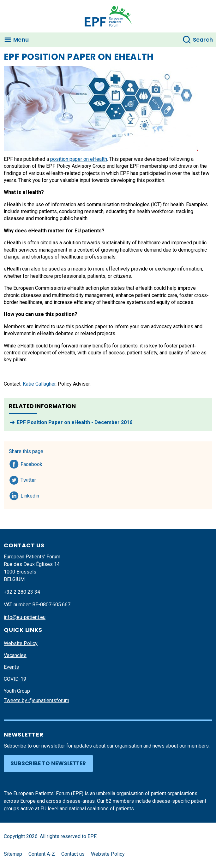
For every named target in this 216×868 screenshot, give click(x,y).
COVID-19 (15, 679)
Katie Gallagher (39, 384)
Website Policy (21, 643)
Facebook (31, 463)
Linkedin (30, 495)
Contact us (73, 854)
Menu (21, 40)
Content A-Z (42, 854)
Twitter (30, 479)
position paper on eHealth (79, 159)
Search (203, 40)
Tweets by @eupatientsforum (36, 700)
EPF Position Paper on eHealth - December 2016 (75, 422)
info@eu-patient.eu (25, 617)
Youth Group (17, 691)
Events (11, 667)
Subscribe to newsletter (48, 763)
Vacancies (15, 655)
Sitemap (13, 854)
